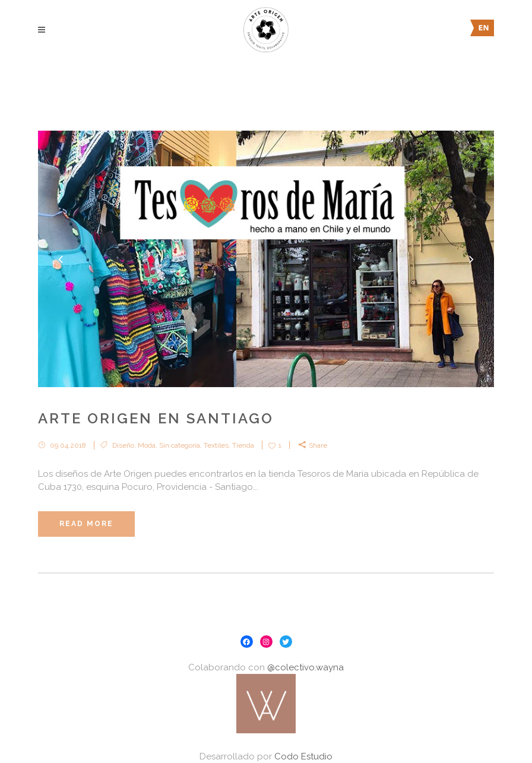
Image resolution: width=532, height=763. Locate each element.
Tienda (243, 445)
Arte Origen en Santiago (156, 418)
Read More (86, 524)
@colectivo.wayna (305, 667)
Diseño (123, 445)
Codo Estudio (303, 756)
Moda (147, 445)
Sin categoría (180, 445)
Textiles (216, 445)
